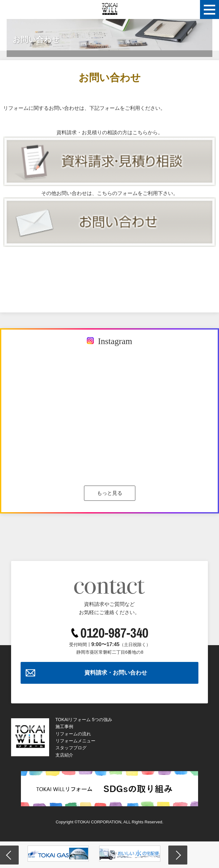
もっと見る (110, 493)
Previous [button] (10, 855)
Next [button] (178, 855)
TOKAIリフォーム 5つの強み (84, 720)
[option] (58, 854)
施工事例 (64, 726)
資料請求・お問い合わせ (116, 673)
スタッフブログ (71, 748)
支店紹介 (64, 755)
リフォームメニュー (75, 741)
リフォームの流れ (73, 734)
